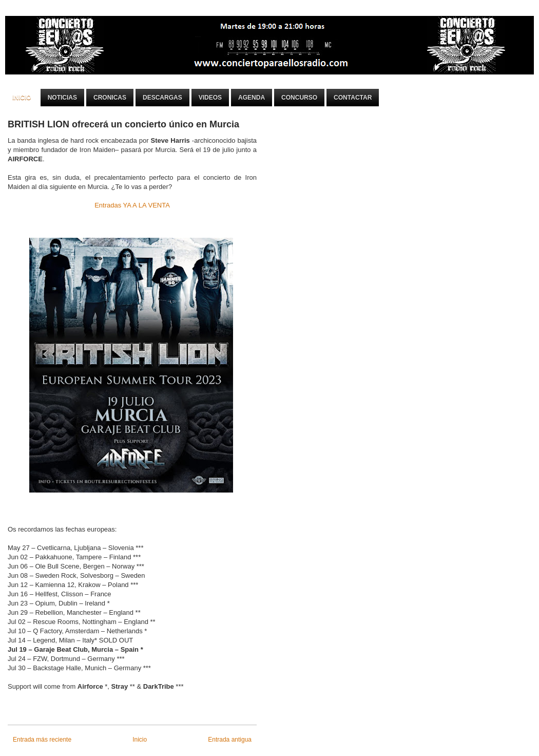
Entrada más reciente (42, 740)
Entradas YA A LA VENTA (132, 205)
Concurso (299, 98)
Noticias (62, 98)
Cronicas (110, 98)
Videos (210, 98)
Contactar (353, 98)
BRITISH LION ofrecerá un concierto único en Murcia (123, 124)
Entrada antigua (230, 740)
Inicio (22, 98)
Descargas (162, 98)
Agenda (252, 98)
